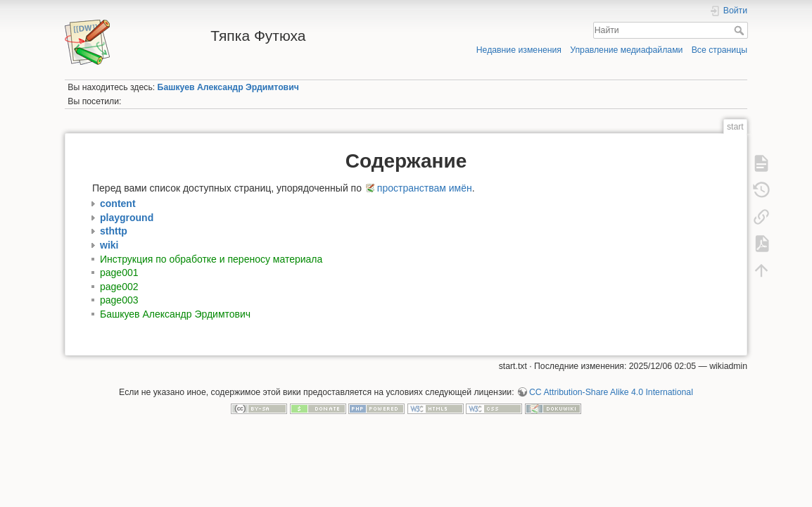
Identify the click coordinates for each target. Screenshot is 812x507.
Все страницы (719, 50)
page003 (119, 300)
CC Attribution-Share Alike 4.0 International (611, 392)
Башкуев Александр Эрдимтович (228, 87)
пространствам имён (425, 188)
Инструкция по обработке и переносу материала (211, 259)
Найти (741, 30)
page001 (119, 273)
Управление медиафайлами (626, 50)
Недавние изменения (519, 50)
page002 (119, 287)
